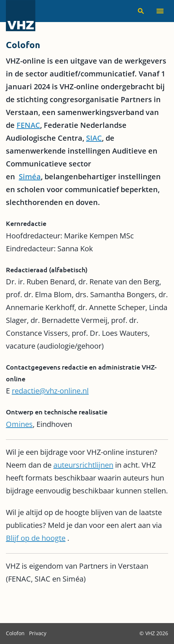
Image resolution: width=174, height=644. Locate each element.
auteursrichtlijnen (83, 465)
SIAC (94, 138)
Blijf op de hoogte (36, 538)
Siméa (30, 177)
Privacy (38, 633)
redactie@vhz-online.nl (50, 391)
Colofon (16, 633)
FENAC (28, 125)
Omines (19, 424)
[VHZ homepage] (21, 16)
